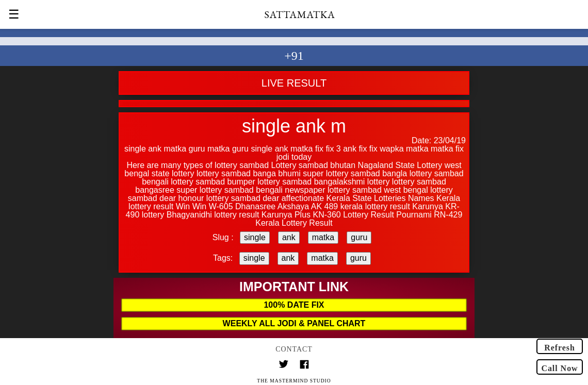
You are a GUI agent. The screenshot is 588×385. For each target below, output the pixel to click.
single (255, 237)
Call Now (559, 368)
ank (289, 237)
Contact (294, 349)
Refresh (560, 348)
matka (323, 237)
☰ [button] (14, 14)
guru (359, 237)
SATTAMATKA (300, 14)
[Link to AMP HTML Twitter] (284, 365)
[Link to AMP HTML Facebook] (304, 366)
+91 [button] (294, 56)
